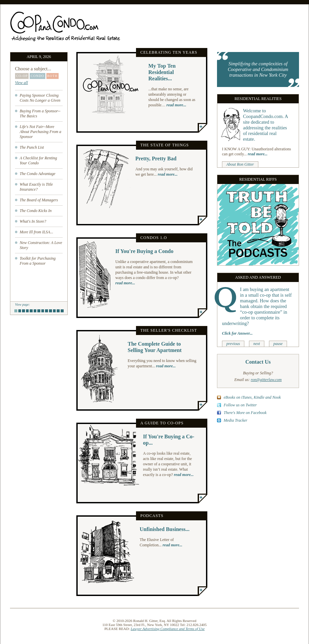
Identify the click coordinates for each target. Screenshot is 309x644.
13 (62, 311)
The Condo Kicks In (36, 211)
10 (50, 311)
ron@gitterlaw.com (266, 380)
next (257, 344)
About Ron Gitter (240, 164)
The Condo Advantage (37, 174)
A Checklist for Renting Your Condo (38, 160)
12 (58, 311)
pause (278, 344)
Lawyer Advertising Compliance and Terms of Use (168, 629)
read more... (176, 105)
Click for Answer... (237, 333)
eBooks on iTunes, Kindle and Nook (252, 397)
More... (202, 127)
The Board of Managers (39, 200)
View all (21, 83)
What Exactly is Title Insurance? (36, 187)
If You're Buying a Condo (144, 251)
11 (54, 311)
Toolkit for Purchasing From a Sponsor (38, 261)
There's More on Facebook (245, 413)
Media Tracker (235, 420)
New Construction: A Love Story (41, 245)
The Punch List (32, 147)
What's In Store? (33, 221)
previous (233, 344)
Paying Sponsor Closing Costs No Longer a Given (40, 98)
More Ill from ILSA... (36, 232)
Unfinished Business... (164, 529)
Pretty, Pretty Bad (156, 158)
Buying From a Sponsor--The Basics (40, 113)
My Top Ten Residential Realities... (162, 72)
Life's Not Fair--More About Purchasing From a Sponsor (40, 132)
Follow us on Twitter (240, 405)
